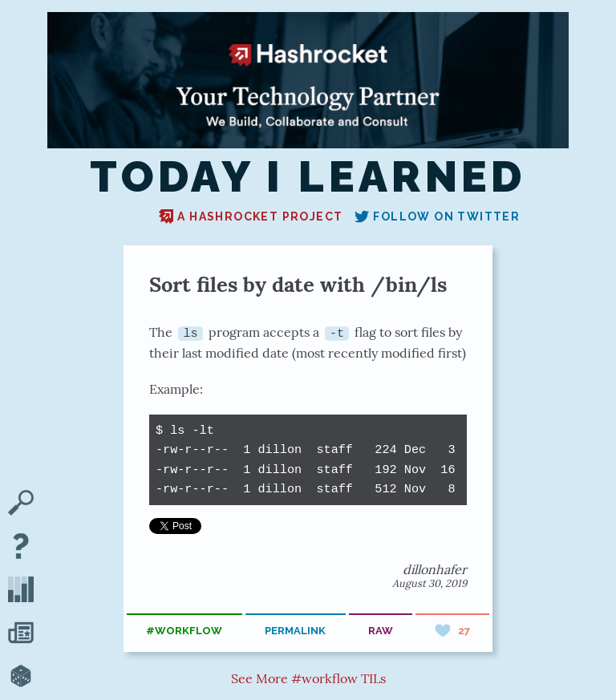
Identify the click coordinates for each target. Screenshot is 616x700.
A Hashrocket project (251, 216)
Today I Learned (308, 177)
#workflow (184, 631)
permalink (295, 631)
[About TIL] (21, 548)
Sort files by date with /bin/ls (298, 284)
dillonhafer (435, 569)
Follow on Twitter (437, 216)
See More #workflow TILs (308, 678)
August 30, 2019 (430, 583)
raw (381, 631)
